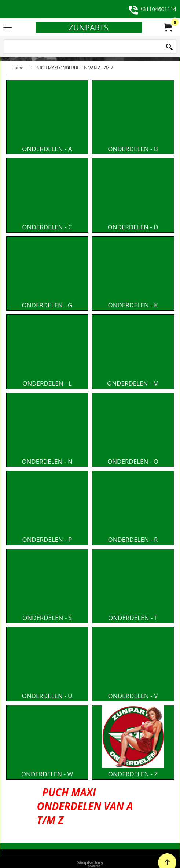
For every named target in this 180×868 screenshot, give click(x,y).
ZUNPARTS (88, 27)
